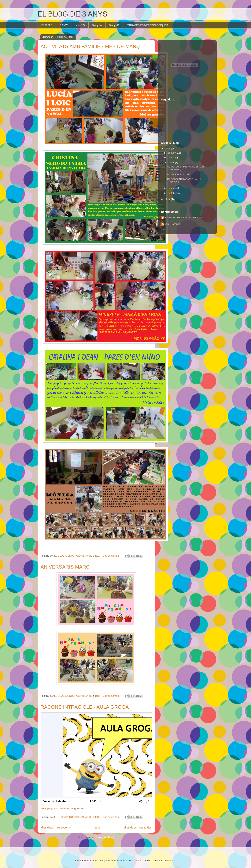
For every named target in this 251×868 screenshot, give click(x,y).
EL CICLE (47, 25)
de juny (172, 153)
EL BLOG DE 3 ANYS (72, 14)
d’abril (171, 162)
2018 (168, 149)
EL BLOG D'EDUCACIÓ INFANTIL (184, 218)
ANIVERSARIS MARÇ (65, 567)
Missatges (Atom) (105, 837)
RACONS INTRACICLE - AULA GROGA (85, 707)
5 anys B (114, 25)
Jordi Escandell (173, 224)
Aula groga (47, 808)
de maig (172, 158)
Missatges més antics (137, 827)
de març (173, 188)
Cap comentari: (112, 556)
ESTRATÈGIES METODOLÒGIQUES (147, 25)
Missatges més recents (56, 827)
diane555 (137, 860)
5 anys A (97, 25)
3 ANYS (64, 25)
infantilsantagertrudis (72, 808)
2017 (168, 199)
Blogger (172, 860)
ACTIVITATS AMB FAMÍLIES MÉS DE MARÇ (90, 46)
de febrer (173, 193)
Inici (97, 827)
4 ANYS (80, 25)
